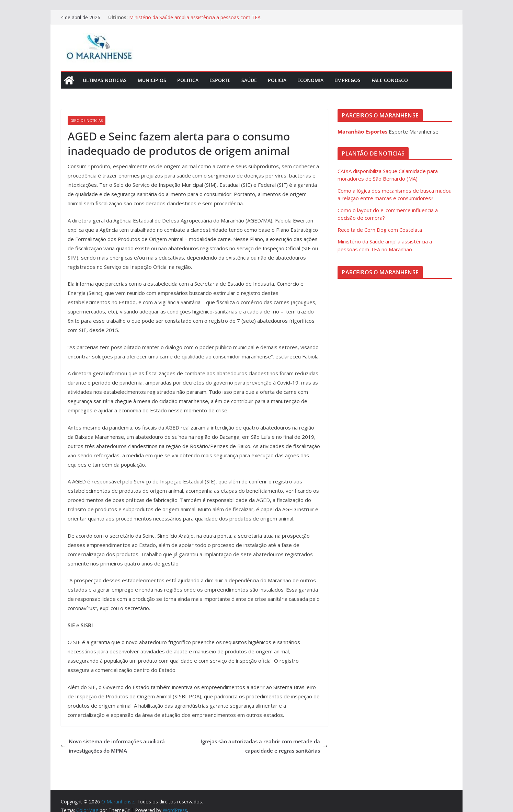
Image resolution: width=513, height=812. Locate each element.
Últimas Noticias (105, 80)
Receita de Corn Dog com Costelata (380, 230)
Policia (277, 80)
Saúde (249, 80)
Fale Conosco (390, 80)
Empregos (347, 80)
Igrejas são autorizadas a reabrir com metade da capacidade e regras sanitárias (264, 746)
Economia (310, 80)
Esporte (220, 80)
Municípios (152, 80)
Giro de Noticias (87, 121)
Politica (188, 80)
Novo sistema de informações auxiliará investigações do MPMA (113, 746)
